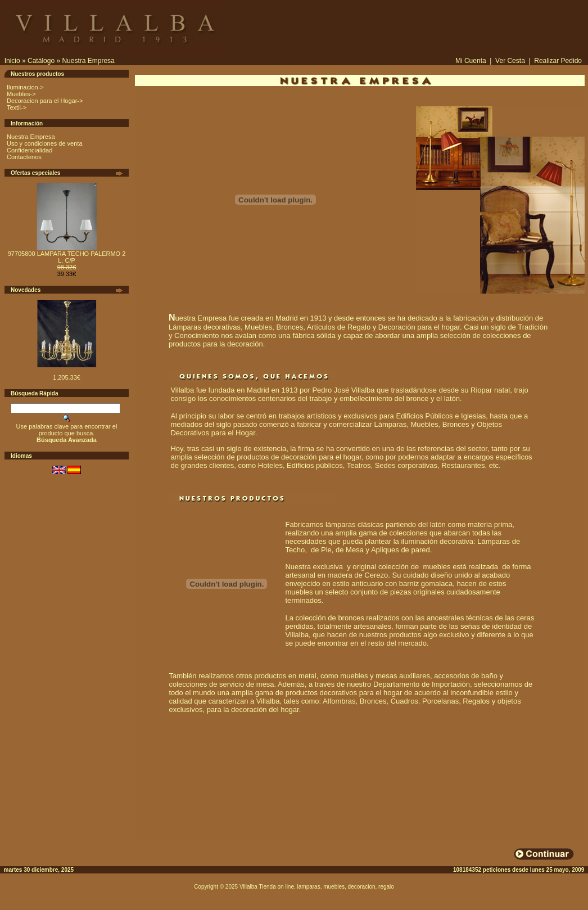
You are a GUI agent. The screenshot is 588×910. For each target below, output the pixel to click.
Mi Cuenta (471, 61)
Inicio (12, 61)
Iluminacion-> (25, 87)
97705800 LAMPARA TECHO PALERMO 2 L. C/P (67, 257)
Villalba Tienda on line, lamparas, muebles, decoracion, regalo (317, 887)
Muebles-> (21, 94)
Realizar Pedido (558, 61)
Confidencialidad (30, 150)
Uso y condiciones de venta (45, 143)
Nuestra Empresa (88, 61)
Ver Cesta (510, 61)
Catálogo (41, 61)
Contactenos (24, 157)
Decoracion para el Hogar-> (45, 101)
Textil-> (17, 107)
